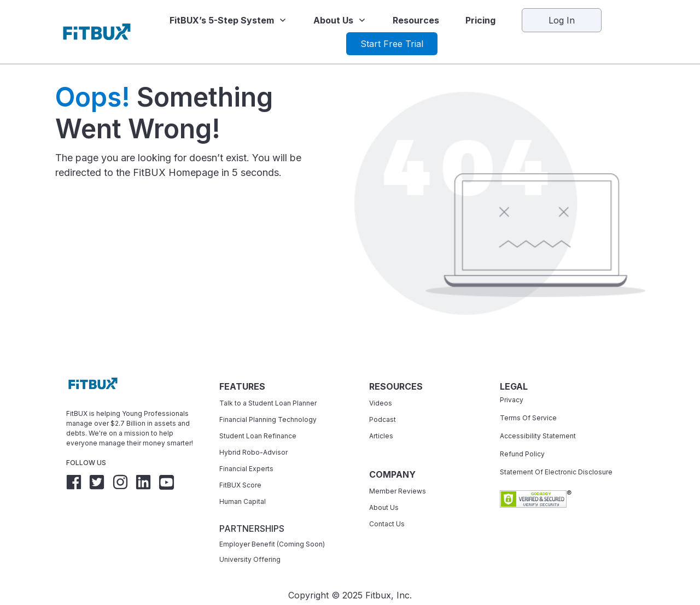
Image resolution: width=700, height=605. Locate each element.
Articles (381, 433)
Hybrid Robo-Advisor (253, 450)
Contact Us (387, 521)
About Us (384, 505)
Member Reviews (398, 488)
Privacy (512, 397)
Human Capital (243, 499)
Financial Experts (246, 466)
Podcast (383, 417)
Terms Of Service (528, 415)
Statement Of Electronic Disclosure (556, 469)
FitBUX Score (240, 482)
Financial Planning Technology (268, 417)
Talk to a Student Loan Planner (268, 400)
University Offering (250, 557)
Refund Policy (522, 451)
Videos (381, 400)
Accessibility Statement (538, 433)
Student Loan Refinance (259, 433)
